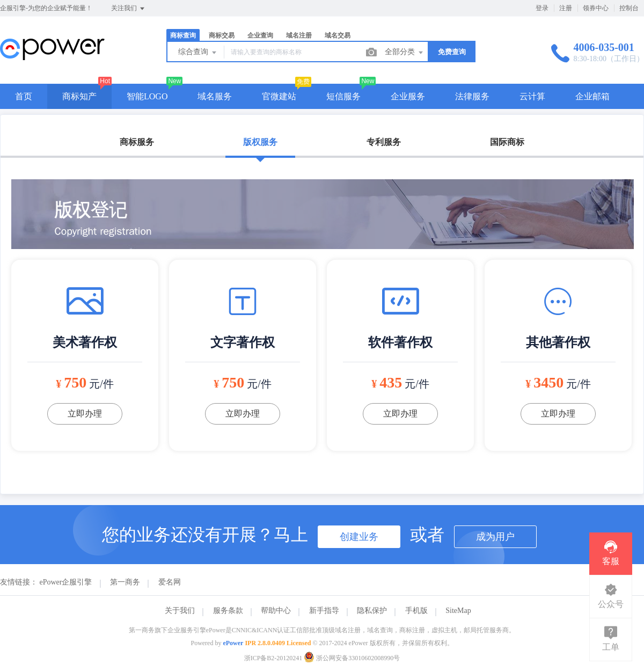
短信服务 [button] (343, 96)
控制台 (629, 8)
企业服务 (408, 96)
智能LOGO (147, 96)
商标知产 (79, 96)
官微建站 (279, 96)
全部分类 (405, 53)
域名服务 (215, 96)
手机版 (416, 611)
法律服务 (472, 96)
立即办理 (85, 414)
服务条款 (228, 611)
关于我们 (180, 611)
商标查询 (183, 35)
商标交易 (222, 35)
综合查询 (198, 53)
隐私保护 (372, 611)
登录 (542, 8)
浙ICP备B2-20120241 (273, 658)
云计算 (532, 96)
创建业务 (359, 537)
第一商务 (125, 582)
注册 (566, 8)
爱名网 (170, 582)
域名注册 (299, 35)
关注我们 (129, 9)
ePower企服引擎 (66, 582)
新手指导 (324, 611)
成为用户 (495, 537)
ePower (233, 643)
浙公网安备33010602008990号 (352, 658)
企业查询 (260, 35)
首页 (24, 96)
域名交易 (338, 35)
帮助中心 (276, 611)
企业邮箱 (592, 96)
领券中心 (596, 8)
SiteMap (458, 611)
